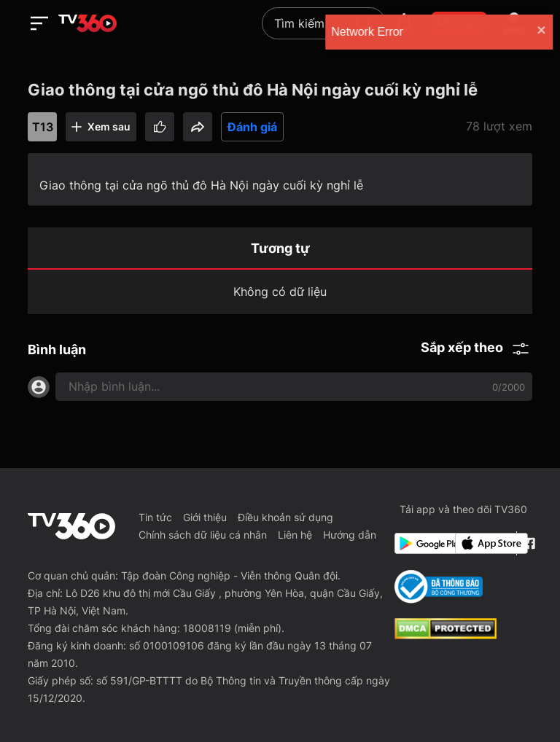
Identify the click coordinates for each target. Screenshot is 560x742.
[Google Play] (422, 543)
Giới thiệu (205, 517)
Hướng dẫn (350, 535)
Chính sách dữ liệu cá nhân (203, 535)
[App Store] (483, 543)
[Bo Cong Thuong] (439, 587)
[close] (529, 32)
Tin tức (155, 517)
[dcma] (446, 635)
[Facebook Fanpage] (528, 543)
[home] (87, 23)
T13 (43, 127)
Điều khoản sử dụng (285, 517)
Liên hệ (295, 535)
